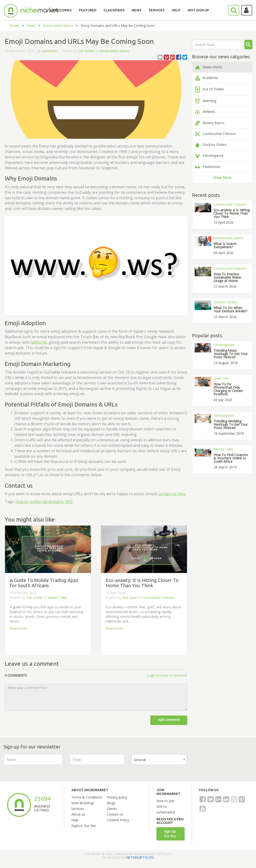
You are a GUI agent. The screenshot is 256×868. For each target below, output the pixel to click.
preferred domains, (47, 502)
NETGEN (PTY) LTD (140, 858)
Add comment (169, 720)
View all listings (83, 803)
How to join (165, 801)
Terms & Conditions (87, 797)
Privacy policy (117, 797)
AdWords (39, 342)
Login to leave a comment (167, 675)
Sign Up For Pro (170, 834)
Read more (18, 628)
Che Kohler (86, 51)
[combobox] (159, 759)
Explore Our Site (84, 826)
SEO (69, 502)
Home (14, 25)
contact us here (172, 494)
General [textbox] (140, 760)
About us (78, 814)
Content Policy (118, 820)
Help (75, 820)
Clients (112, 809)
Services (78, 809)
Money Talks (57, 598)
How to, (22, 502)
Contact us (115, 814)
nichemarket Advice (58, 25)
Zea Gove (130, 598)
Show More (222, 178)
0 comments (48, 51)
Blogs (111, 803)
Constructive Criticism (158, 598)
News (31, 25)
